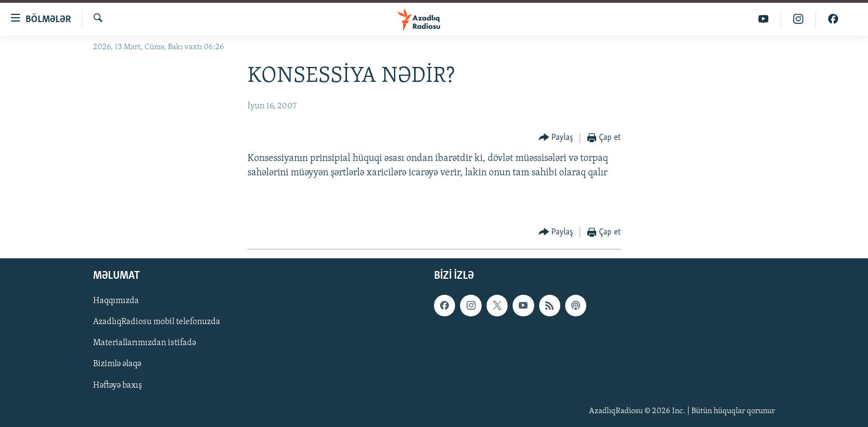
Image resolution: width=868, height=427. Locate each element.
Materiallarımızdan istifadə (144, 343)
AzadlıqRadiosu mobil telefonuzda (157, 322)
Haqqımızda (116, 301)
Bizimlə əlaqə (117, 364)
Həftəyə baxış (118, 386)
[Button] (556, 138)
